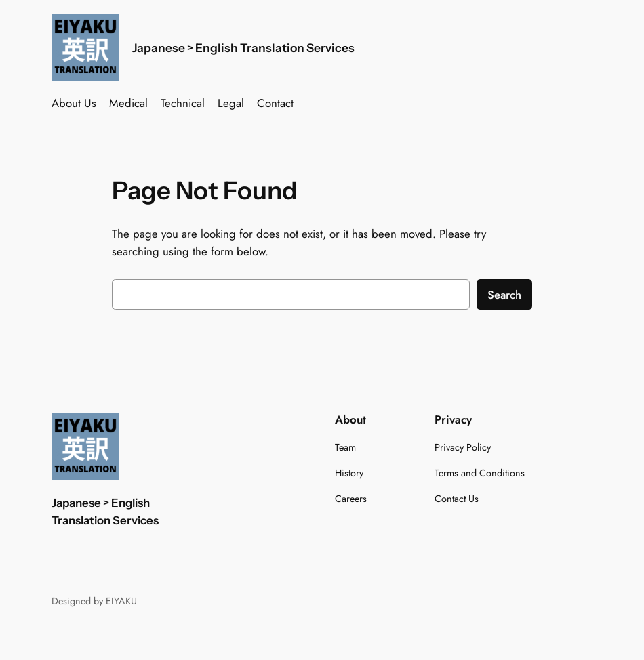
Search (504, 295)
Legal (231, 103)
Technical (183, 103)
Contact (275, 103)
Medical (128, 103)
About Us (74, 103)
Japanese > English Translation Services (243, 48)
